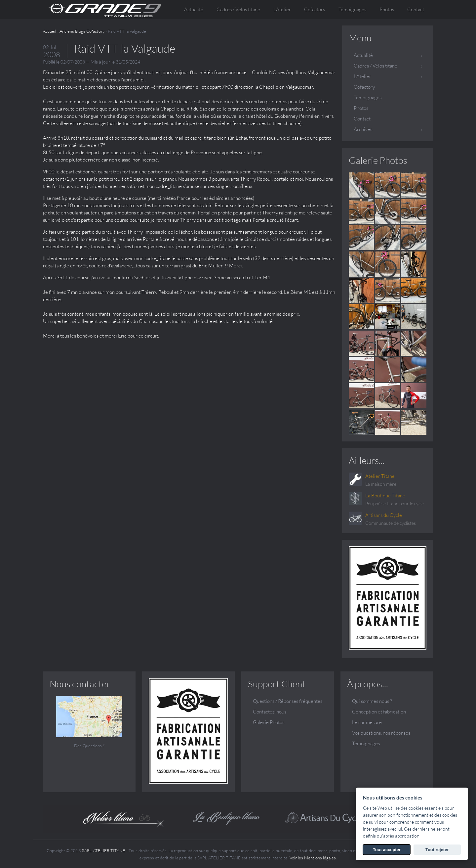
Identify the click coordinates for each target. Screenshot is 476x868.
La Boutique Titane (385, 496)
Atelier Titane (380, 476)
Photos (387, 9)
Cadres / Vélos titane (376, 66)
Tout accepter (387, 850)
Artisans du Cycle (384, 515)
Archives (363, 129)
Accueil (50, 31)
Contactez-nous (270, 712)
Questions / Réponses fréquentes (288, 701)
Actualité (194, 9)
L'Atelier (362, 76)
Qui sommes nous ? (372, 701)
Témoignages (352, 9)
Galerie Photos (378, 160)
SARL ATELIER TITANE (104, 850)
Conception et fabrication (379, 712)
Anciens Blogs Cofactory (82, 31)
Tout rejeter (437, 850)
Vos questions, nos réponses (381, 733)
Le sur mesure (367, 722)
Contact (416, 9)
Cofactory (315, 9)
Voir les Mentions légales (313, 858)
